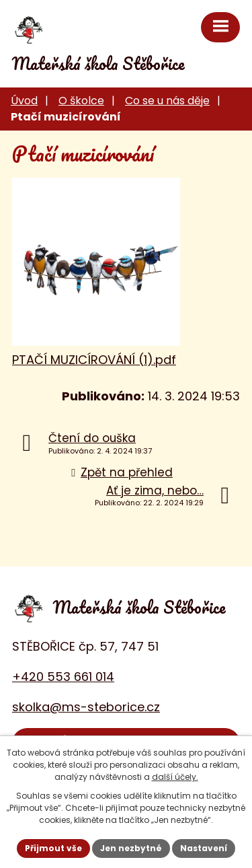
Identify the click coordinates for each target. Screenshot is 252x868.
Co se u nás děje (167, 101)
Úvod (24, 101)
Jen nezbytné (131, 848)
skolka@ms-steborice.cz (86, 707)
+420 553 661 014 (63, 677)
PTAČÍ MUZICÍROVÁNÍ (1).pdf (94, 360)
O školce (81, 101)
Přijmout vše (53, 848)
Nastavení (204, 848)
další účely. (175, 777)
